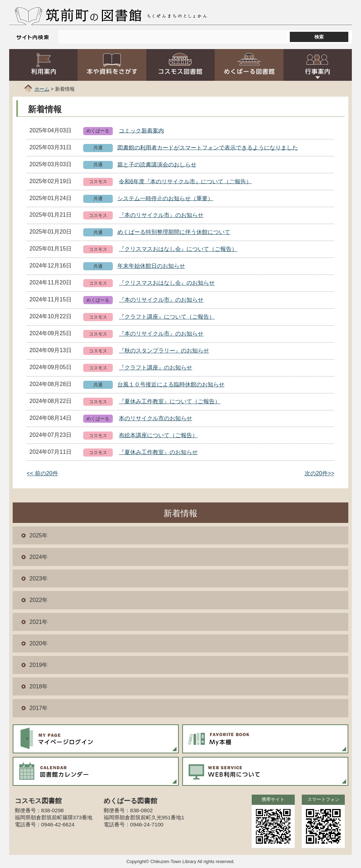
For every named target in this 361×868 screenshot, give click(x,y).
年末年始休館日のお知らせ (151, 266)
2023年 (39, 578)
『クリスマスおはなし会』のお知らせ (167, 283)
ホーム (42, 89)
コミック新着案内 (141, 130)
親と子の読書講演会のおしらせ (157, 164)
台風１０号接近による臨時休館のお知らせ (171, 384)
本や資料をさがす (112, 65)
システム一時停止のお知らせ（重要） (165, 198)
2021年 (39, 622)
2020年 (39, 643)
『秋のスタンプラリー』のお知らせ (164, 351)
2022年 (39, 600)
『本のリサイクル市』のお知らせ (161, 215)
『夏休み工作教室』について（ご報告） (170, 401)
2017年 (39, 708)
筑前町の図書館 (93, 15)
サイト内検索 (32, 37)
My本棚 (265, 739)
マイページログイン (96, 739)
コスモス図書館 (181, 65)
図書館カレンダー (96, 771)
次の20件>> (319, 473)
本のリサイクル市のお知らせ (155, 418)
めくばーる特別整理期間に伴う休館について (174, 232)
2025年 (39, 535)
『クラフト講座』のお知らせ (155, 367)
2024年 (39, 557)
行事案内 (318, 65)
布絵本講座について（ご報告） (158, 435)
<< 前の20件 (42, 473)
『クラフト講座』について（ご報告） (167, 317)
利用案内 (44, 65)
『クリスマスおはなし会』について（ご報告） (178, 249)
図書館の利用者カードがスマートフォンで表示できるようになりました (208, 147)
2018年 (39, 686)
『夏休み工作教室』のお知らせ (158, 452)
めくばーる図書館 (249, 65)
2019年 (39, 665)
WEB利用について (265, 771)
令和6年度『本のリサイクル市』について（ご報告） (185, 181)
